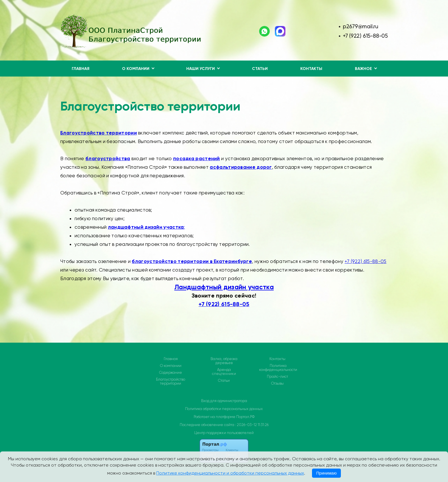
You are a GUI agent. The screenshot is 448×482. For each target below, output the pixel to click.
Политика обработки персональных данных (224, 409)
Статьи (260, 69)
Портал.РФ (245, 417)
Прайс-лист (277, 377)
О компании (171, 366)
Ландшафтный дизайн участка (224, 287)
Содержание (171, 373)
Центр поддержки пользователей (224, 433)
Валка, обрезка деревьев (224, 361)
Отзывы (277, 383)
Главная (81, 69)
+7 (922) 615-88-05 (365, 36)
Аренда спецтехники (224, 372)
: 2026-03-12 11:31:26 (252, 425)
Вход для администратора (224, 401)
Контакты (311, 69)
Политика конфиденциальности (278, 368)
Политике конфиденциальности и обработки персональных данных (230, 473)
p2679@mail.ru (361, 26)
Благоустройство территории (171, 381)
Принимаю (327, 473)
